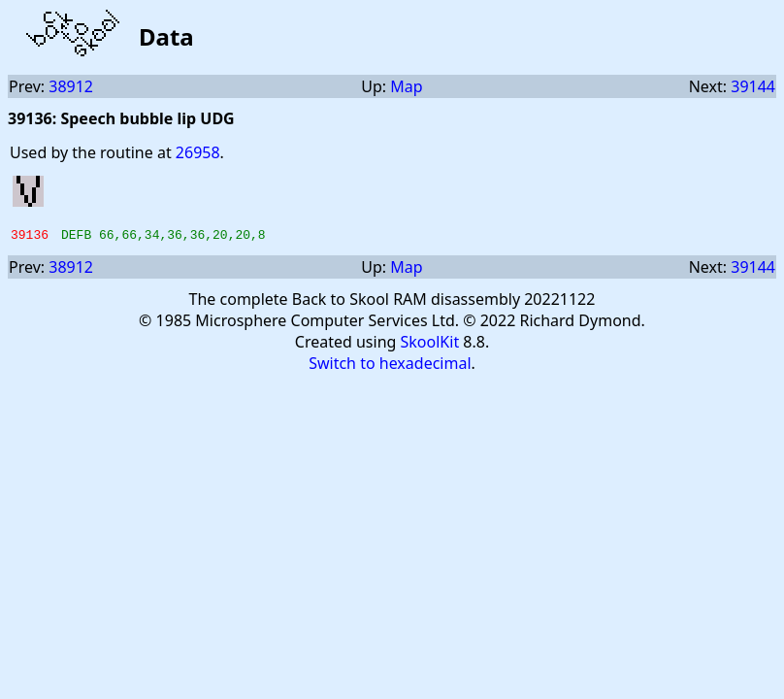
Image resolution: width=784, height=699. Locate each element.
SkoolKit (430, 345)
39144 (753, 86)
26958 (198, 152)
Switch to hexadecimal (390, 366)
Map (406, 86)
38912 (71, 86)
